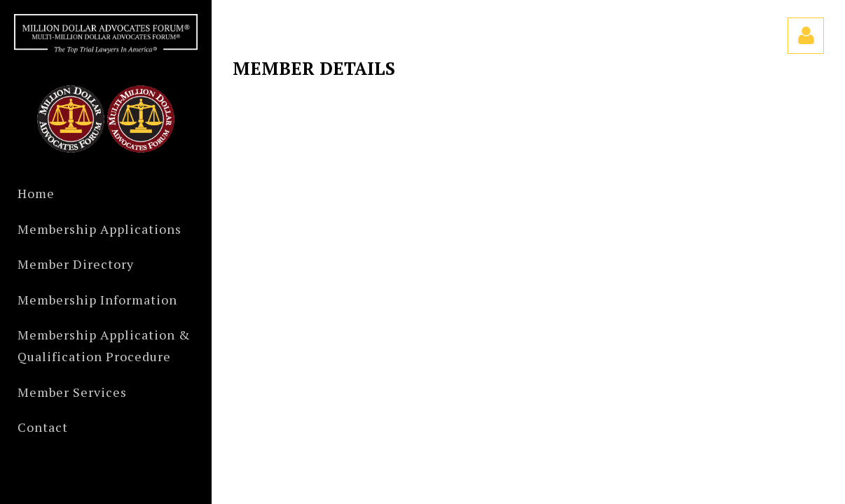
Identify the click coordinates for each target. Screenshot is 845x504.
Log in (806, 36)
